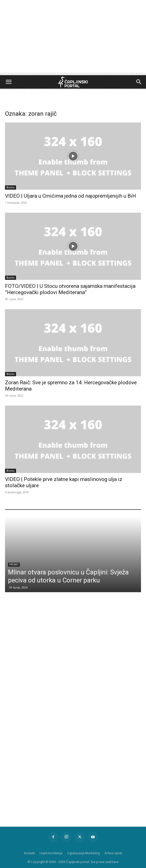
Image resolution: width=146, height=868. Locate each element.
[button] (9, 82)
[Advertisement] (73, 38)
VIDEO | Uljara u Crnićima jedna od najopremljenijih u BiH (70, 196)
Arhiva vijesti (113, 853)
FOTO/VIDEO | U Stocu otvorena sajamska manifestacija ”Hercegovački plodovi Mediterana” (70, 289)
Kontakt (29, 853)
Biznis (11, 187)
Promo (14, 565)
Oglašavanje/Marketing (83, 853)
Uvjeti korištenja (51, 853)
